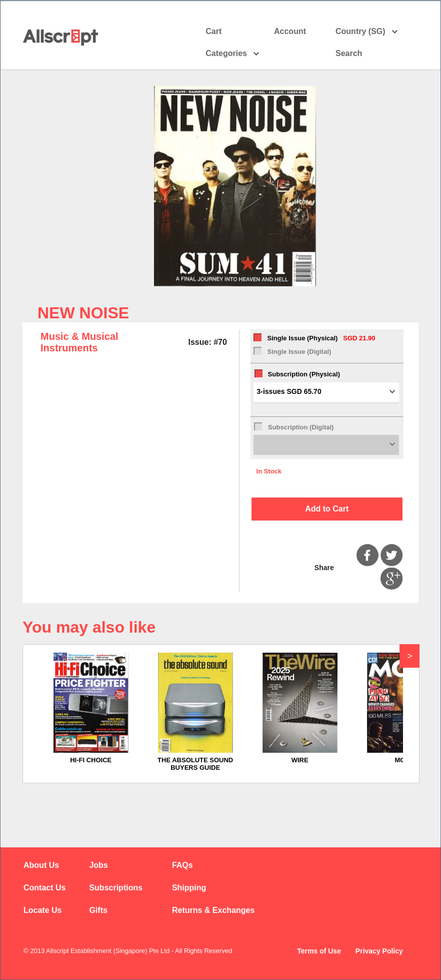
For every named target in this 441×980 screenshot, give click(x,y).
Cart (213, 31)
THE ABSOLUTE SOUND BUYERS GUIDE (195, 764)
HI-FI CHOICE (91, 760)
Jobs (98, 865)
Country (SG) (367, 32)
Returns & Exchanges (213, 910)
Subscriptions (116, 888)
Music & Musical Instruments (79, 342)
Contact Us (44, 888)
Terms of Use (319, 951)
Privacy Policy (379, 951)
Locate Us (42, 910)
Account (299, 32)
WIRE (300, 760)
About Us (41, 865)
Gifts (98, 910)
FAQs (182, 865)
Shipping (189, 888)
